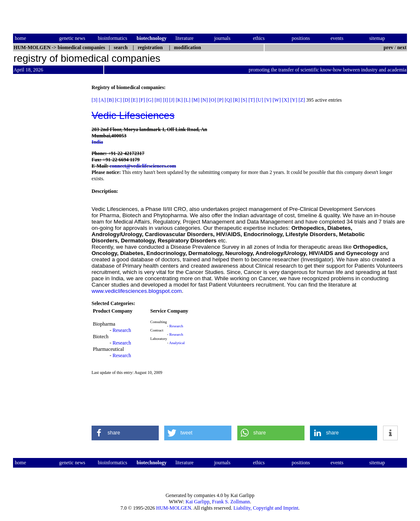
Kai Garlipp (198, 502)
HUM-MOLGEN (174, 508)
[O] (213, 100)
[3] (94, 100)
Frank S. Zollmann (231, 502)
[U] (260, 100)
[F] (142, 100)
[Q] (228, 100)
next (402, 47)
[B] (110, 100)
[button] (125, 433)
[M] (196, 100)
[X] (285, 100)
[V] (268, 100)
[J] (172, 100)
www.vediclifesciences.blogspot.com (137, 291)
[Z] (302, 100)
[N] (204, 100)
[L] (187, 100)
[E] (134, 100)
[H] (158, 100)
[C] (118, 100)
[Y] (294, 100)
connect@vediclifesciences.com (143, 166)
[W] (277, 100)
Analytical (177, 343)
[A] (102, 100)
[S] (244, 100)
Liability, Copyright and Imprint (266, 508)
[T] (251, 100)
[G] (150, 100)
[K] (179, 100)
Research (122, 330)
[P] (220, 100)
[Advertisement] (48, 211)
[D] (127, 100)
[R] (236, 100)
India (97, 142)
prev (388, 47)
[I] (165, 100)
